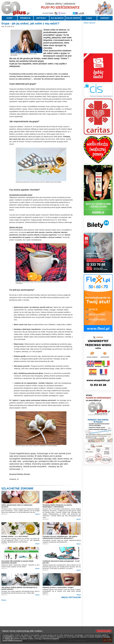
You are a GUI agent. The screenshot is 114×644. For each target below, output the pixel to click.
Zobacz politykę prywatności (12, 642)
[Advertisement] (98, 38)
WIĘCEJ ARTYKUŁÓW (71, 597)
